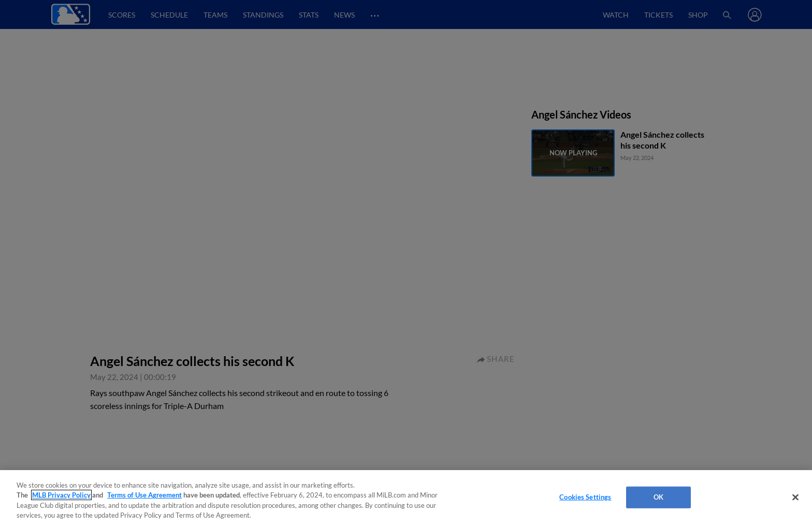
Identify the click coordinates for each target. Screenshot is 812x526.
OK (658, 497)
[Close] (795, 497)
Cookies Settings (585, 497)
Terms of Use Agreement (144, 495)
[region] (406, 498)
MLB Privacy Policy (61, 495)
